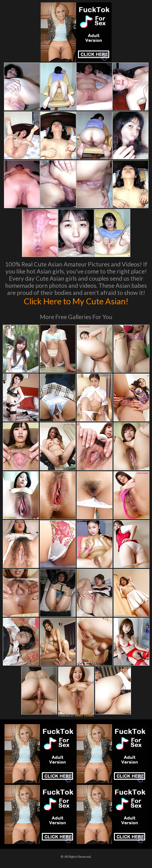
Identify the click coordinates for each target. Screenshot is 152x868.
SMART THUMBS (84, 716)
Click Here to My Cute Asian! (76, 301)
